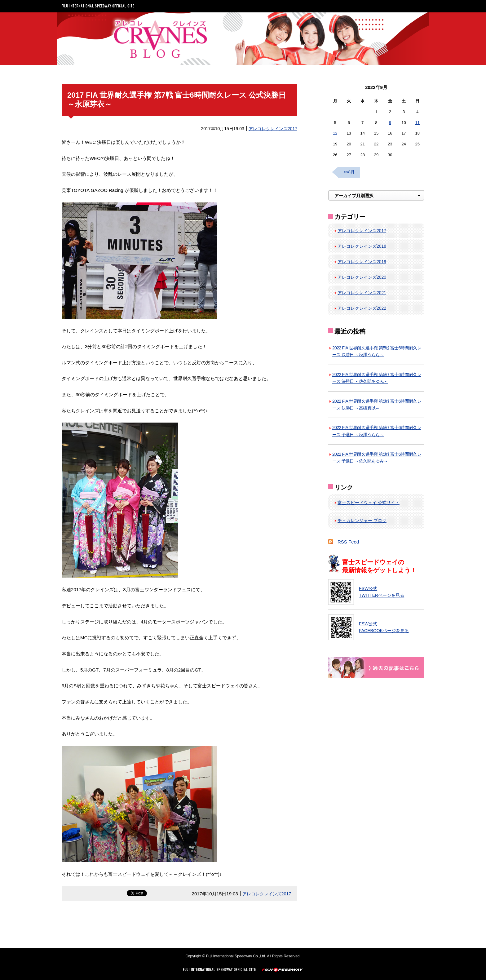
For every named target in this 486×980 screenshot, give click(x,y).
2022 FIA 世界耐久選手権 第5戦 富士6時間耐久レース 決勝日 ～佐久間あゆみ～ (377, 378)
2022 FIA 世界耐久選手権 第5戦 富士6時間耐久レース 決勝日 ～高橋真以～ (377, 405)
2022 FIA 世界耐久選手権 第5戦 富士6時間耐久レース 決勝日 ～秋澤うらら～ (377, 351)
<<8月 (349, 172)
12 (335, 133)
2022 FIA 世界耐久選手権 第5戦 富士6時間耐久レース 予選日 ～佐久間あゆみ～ (377, 458)
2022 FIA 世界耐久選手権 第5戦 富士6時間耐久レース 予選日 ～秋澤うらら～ (377, 431)
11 (418, 123)
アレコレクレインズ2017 (273, 129)
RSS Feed (348, 542)
